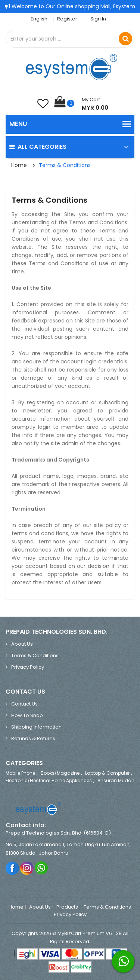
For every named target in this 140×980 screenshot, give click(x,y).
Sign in (98, 19)
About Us (22, 644)
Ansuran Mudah (116, 780)
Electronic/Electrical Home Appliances (49, 780)
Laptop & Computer (107, 773)
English (41, 19)
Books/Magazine (60, 773)
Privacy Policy (28, 667)
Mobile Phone (20, 773)
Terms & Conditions (65, 165)
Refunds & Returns (33, 738)
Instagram (27, 868)
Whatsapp (42, 868)
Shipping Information (36, 727)
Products (67, 907)
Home (19, 165)
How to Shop (27, 715)
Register (67, 19)
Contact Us (24, 704)
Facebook (13, 868)
